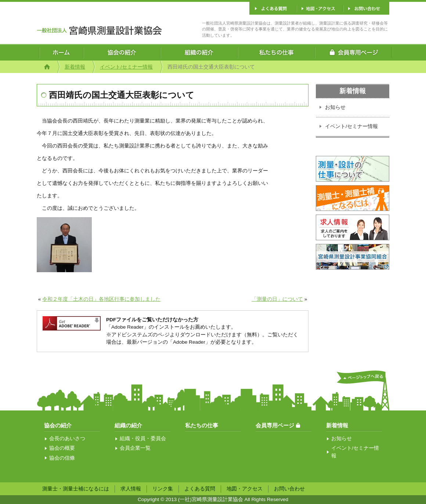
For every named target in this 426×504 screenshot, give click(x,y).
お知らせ (335, 107)
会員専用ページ (275, 425)
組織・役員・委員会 (143, 439)
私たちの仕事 (202, 425)
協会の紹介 (58, 425)
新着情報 (75, 67)
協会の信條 (62, 458)
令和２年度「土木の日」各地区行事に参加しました (101, 299)
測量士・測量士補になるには (76, 489)
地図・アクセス (245, 489)
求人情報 (131, 489)
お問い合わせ (289, 489)
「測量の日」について (277, 299)
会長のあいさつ (67, 439)
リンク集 (163, 489)
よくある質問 (200, 489)
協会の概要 (62, 448)
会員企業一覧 (135, 448)
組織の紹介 (128, 425)
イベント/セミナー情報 (126, 67)
